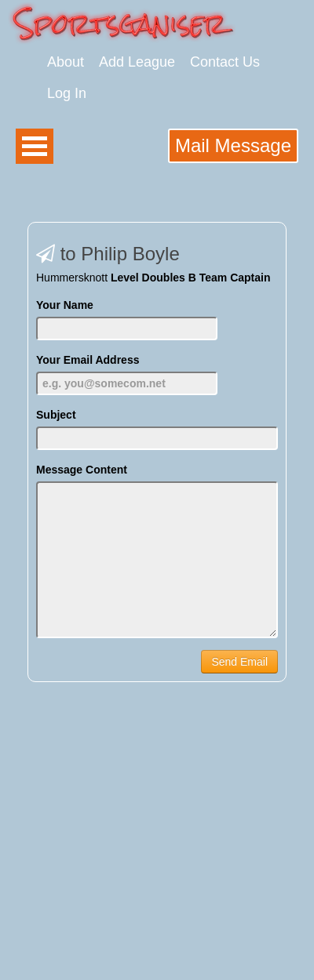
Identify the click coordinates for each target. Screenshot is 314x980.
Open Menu (35, 146)
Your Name (65, 305)
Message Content (82, 470)
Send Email (239, 662)
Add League (137, 62)
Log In (67, 93)
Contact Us (225, 62)
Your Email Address (88, 360)
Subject (56, 415)
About (66, 62)
